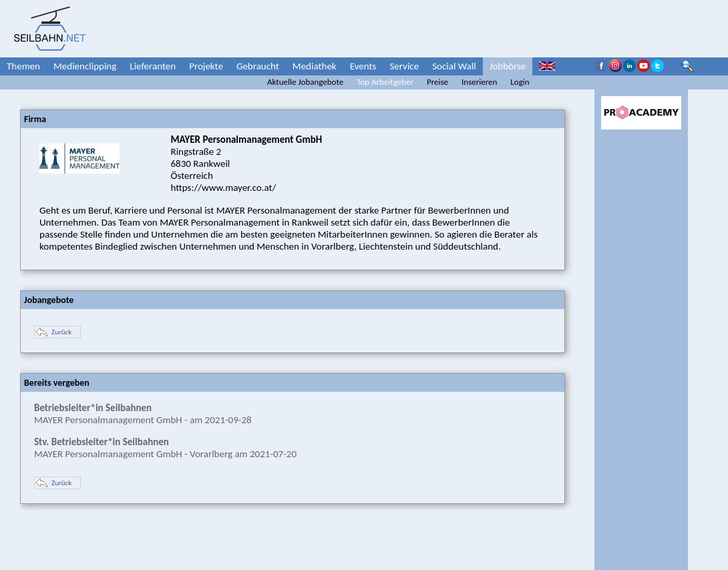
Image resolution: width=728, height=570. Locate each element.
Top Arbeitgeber (385, 82)
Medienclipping (85, 66)
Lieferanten (153, 66)
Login (520, 82)
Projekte (206, 66)
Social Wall (454, 66)
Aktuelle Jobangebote (305, 82)
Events (363, 66)
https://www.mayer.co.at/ (224, 188)
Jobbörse (508, 66)
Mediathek (315, 66)
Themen (23, 66)
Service (404, 66)
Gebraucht (258, 66)
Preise (437, 82)
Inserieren (479, 82)
